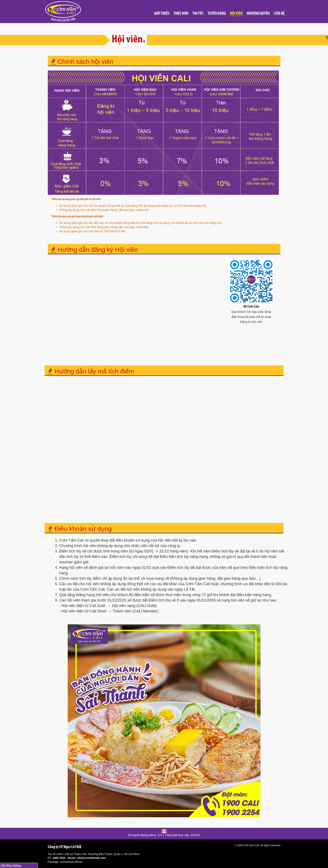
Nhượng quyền (258, 14)
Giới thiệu (162, 14)
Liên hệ (279, 14)
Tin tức (198, 14)
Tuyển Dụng (217, 14)
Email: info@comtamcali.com (87, 858)
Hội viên (236, 14)
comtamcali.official (71, 862)
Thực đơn (181, 14)
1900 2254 (59, 858)
